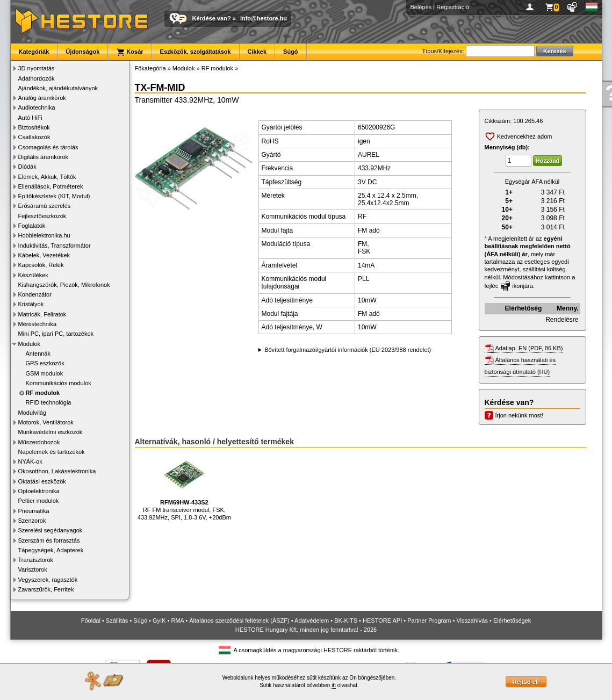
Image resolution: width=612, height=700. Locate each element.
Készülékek (33, 275)
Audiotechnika (37, 107)
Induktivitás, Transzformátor (55, 246)
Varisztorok (33, 569)
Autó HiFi (30, 118)
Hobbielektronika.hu (44, 235)
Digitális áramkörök (44, 157)
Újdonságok (82, 52)
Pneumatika (34, 511)
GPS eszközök (45, 363)
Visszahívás (472, 620)
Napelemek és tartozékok (52, 452)
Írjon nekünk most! (520, 415)
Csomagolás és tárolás (48, 147)
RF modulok (43, 393)
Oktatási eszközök (42, 481)
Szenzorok (32, 521)
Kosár (129, 52)
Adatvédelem (312, 620)
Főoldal (91, 620)
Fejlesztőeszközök (42, 216)
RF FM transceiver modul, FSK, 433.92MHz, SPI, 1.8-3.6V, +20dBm (184, 487)
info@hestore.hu (264, 18)
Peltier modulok (39, 501)
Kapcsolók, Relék (41, 265)
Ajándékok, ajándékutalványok (58, 88)
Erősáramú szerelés (45, 206)
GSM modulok (45, 373)
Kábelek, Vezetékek (44, 255)
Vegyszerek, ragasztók (48, 580)
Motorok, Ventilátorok (46, 422)
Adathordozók (37, 78)
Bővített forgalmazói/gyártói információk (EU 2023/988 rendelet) (348, 350)
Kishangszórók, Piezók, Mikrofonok (64, 285)
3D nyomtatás (37, 68)
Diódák (27, 167)
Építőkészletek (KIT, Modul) (54, 196)
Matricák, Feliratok (42, 314)
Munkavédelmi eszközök (51, 432)
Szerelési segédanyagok (51, 530)
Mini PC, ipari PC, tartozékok (56, 334)
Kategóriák (34, 52)
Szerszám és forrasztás (49, 540)
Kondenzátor (35, 294)
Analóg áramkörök (42, 98)
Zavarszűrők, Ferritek (46, 589)
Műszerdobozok (39, 442)
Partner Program (429, 620)
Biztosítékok (34, 127)
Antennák (38, 353)
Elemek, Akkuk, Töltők (47, 177)
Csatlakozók (34, 137)
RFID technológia (49, 402)
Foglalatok (32, 226)
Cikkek (257, 52)
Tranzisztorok (36, 560)
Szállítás (117, 620)
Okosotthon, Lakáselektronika (57, 471)
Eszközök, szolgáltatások (196, 52)
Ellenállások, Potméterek (51, 186)
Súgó (291, 52)
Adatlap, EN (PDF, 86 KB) (529, 348)
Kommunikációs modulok (59, 383)
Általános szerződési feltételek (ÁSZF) (239, 620)
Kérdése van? (212, 18)
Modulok (30, 344)
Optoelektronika (39, 491)
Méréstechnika (38, 324)
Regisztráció (453, 7)
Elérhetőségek (512, 620)
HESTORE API (382, 620)
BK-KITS (346, 620)
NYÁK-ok (30, 461)
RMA (177, 620)
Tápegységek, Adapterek (51, 550)
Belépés (421, 7)
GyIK (159, 620)
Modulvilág (33, 413)
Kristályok (31, 304)
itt (334, 685)
